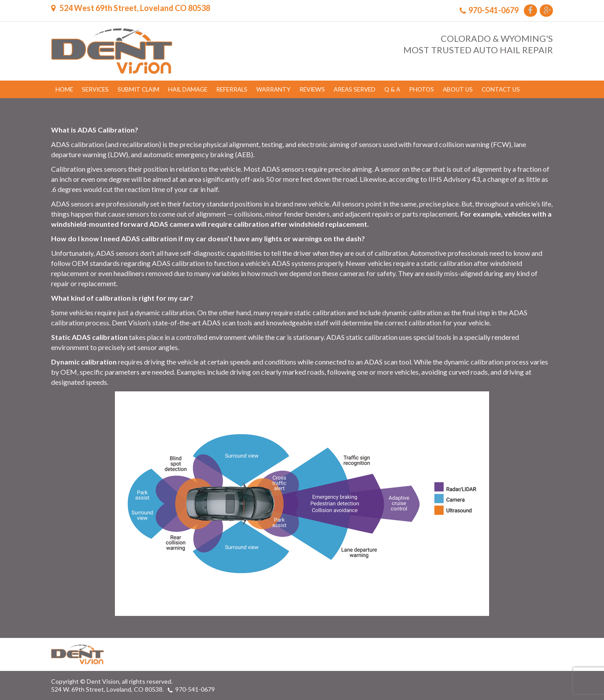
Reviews (312, 89)
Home (64, 89)
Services (95, 89)
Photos (422, 89)
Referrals (232, 89)
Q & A (392, 89)
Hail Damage (188, 89)
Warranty (273, 89)
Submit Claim (138, 89)
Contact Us (501, 89)
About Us (458, 89)
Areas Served (355, 89)
